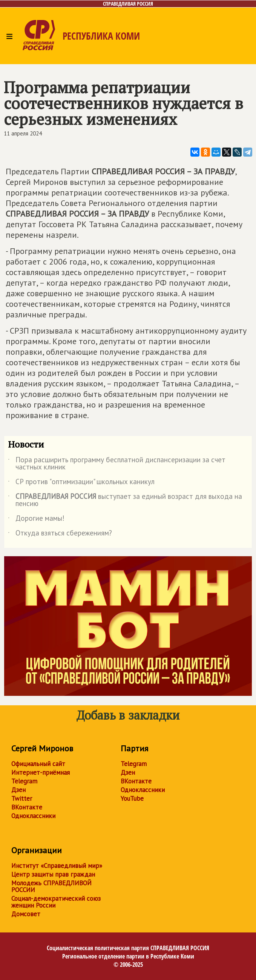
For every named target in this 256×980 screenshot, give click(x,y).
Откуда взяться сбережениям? (60, 534)
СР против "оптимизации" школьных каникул (81, 483)
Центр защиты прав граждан (53, 874)
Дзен (18, 790)
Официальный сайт (38, 764)
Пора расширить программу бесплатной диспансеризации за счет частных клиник (117, 464)
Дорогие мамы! (36, 520)
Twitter (22, 798)
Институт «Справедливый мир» (57, 866)
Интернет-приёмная (41, 772)
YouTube (132, 798)
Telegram (24, 781)
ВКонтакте (27, 807)
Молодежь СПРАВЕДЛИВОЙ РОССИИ (51, 886)
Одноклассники (33, 816)
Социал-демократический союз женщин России (56, 902)
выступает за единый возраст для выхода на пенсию (125, 500)
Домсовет (26, 914)
